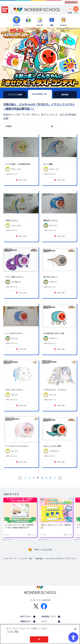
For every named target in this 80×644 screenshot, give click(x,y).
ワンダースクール (10, 559)
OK (39, 639)
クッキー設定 (13, 632)
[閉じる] (75, 629)
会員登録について (49, 617)
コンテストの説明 (15, 95)
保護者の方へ (26, 621)
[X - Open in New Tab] (36, 606)
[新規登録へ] (70, 9)
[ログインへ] (76, 9)
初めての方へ (26, 617)
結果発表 (65, 95)
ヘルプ (44, 621)
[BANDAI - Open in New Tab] (5, 10)
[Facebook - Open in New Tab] (44, 606)
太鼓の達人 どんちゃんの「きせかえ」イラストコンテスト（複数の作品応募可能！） (57, 559)
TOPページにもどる (43, 550)
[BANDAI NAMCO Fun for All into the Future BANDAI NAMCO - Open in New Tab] (71, 2)
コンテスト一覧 (26, 559)
